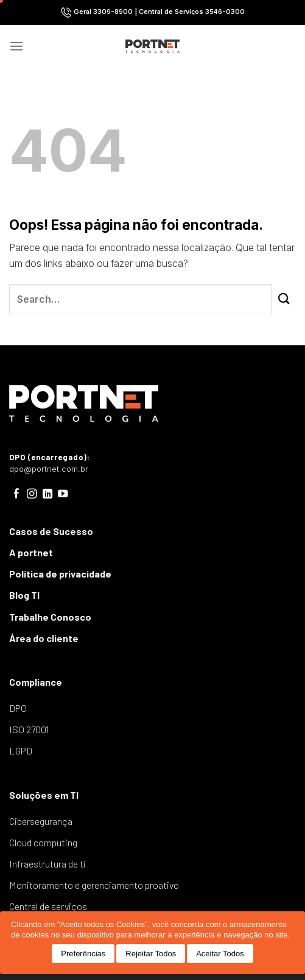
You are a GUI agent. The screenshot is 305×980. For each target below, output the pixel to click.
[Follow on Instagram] (32, 494)
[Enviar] (284, 299)
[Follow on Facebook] (17, 494)
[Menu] (16, 46)
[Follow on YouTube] (63, 494)
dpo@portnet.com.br (49, 469)
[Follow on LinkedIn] (48, 494)
